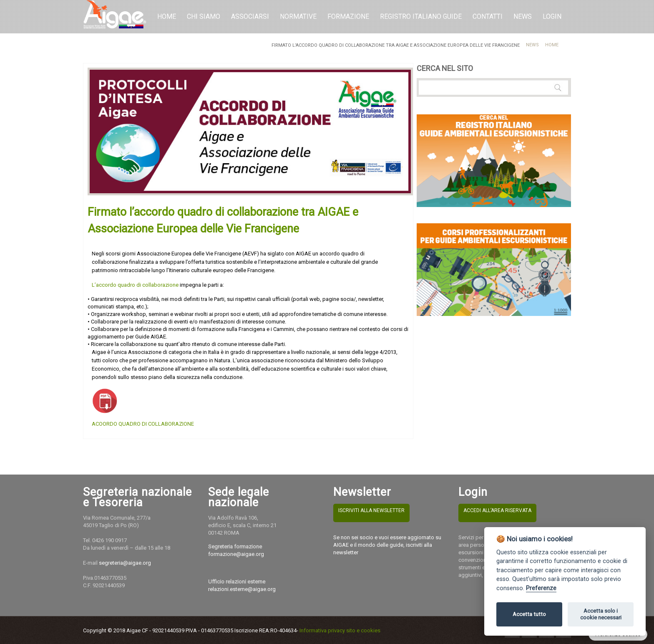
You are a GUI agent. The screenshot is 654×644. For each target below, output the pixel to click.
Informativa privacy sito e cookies (340, 630)
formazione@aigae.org (236, 554)
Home (167, 16)
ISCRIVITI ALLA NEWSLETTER (371, 510)
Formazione (348, 16)
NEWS (523, 16)
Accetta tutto (529, 614)
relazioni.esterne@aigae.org (242, 589)
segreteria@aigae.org (125, 563)
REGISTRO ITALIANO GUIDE (421, 16)
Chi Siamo (204, 16)
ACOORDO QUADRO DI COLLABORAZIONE (143, 424)
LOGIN (552, 16)
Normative (298, 16)
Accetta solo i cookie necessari (601, 614)
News (532, 45)
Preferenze (541, 588)
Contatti (488, 16)
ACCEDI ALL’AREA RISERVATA (497, 510)
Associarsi (250, 16)
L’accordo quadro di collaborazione (135, 285)
